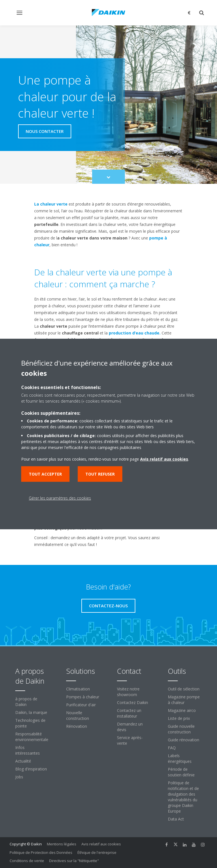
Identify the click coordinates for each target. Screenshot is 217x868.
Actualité (23, 761)
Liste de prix (179, 718)
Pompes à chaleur (83, 697)
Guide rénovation (184, 740)
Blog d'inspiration (31, 769)
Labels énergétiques (180, 758)
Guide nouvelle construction (181, 729)
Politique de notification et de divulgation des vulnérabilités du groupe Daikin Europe (183, 797)
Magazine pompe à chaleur (184, 700)
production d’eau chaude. (135, 333)
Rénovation (77, 726)
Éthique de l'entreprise (97, 852)
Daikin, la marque (31, 712)
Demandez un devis (130, 727)
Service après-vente (130, 740)
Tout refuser (100, 474)
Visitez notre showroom (128, 692)
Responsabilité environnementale (32, 737)
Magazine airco (182, 710)
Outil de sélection (184, 689)
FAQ (172, 748)
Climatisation (78, 689)
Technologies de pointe (30, 723)
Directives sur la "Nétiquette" (74, 861)
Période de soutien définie (181, 772)
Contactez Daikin (133, 702)
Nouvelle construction (78, 715)
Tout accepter (45, 474)
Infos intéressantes (28, 750)
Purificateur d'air (81, 705)
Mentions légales (62, 844)
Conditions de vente (27, 861)
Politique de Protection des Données (41, 852)
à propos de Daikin (26, 702)
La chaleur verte (51, 204)
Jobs (19, 777)
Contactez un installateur (129, 713)
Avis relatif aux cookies (101, 844)
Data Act (176, 819)
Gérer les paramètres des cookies (60, 498)
